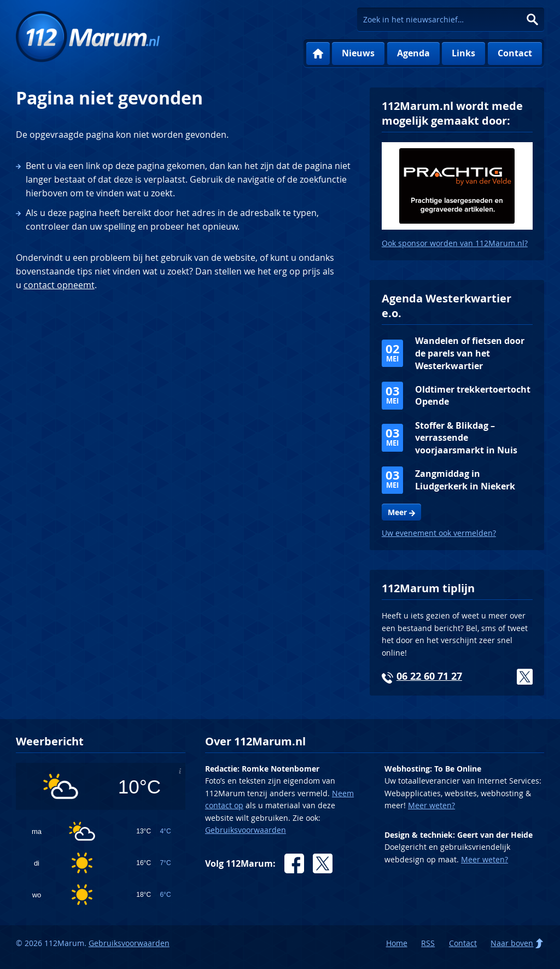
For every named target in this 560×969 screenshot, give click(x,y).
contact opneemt (59, 285)
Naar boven (512, 943)
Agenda (413, 53)
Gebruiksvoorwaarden (246, 830)
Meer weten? (431, 805)
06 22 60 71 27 (429, 676)
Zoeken (532, 19)
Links (463, 53)
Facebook (294, 863)
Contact (515, 53)
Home (318, 54)
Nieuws (358, 53)
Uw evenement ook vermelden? (439, 533)
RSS (428, 943)
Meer (397, 512)
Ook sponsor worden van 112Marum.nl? (455, 243)
